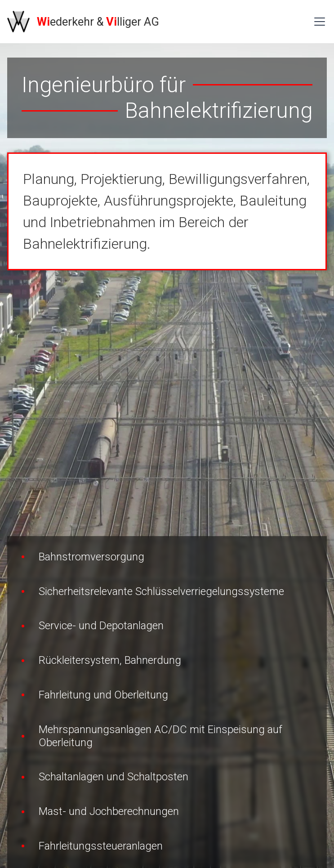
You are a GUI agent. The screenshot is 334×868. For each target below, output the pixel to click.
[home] (83, 22)
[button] (318, 22)
